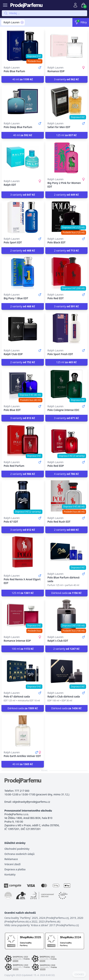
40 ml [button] (23, 79)
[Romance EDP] (67, 46)
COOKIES (79, 974)
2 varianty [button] (66, 195)
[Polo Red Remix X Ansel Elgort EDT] (23, 552)
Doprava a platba (15, 869)
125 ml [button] (66, 135)
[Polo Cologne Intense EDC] (67, 385)
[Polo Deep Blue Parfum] (23, 102)
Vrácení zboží (12, 864)
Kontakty (10, 874)
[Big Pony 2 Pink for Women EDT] (67, 158)
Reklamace (11, 859)
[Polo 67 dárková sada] (23, 671)
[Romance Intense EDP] (23, 615)
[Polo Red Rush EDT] (67, 496)
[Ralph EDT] (23, 158)
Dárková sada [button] (66, 593)
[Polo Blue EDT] (23, 385)
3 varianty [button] (66, 79)
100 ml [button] (23, 649)
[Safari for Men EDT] (67, 102)
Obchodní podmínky (17, 849)
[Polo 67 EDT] (23, 496)
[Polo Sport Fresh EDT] (67, 329)
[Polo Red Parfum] (23, 440)
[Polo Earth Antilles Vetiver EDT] (23, 731)
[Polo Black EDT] (67, 217)
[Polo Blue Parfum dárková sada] (67, 552)
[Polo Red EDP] (67, 440)
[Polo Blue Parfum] (23, 46)
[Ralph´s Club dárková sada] (67, 671)
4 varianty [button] (66, 474)
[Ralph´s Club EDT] (67, 615)
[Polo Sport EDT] (23, 217)
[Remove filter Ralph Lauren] (22, 22)
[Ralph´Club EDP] (23, 329)
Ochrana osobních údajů (19, 854)
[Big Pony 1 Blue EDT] (23, 273)
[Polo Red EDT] (67, 273)
